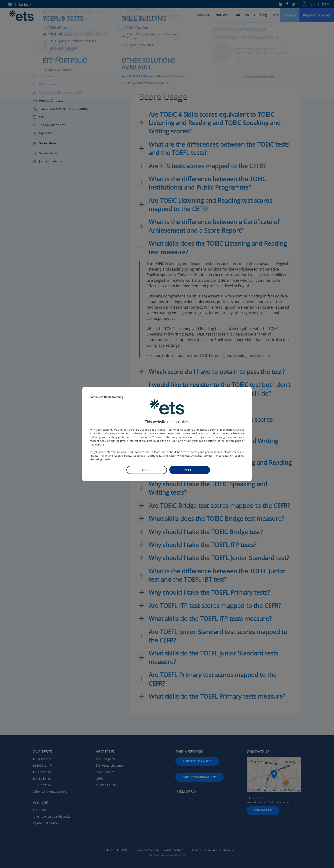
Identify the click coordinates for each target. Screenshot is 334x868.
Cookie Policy (123, 456)
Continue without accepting (106, 397)
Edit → (147, 470)
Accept (190, 470)
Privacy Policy (98, 456)
